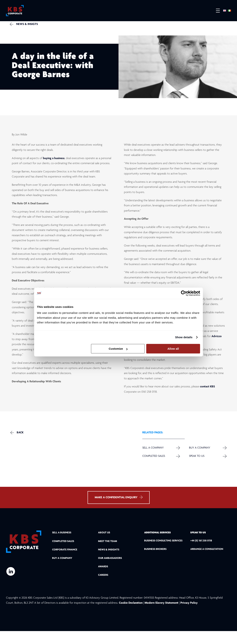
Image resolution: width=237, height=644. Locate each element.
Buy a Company (199, 455)
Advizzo (217, 342)
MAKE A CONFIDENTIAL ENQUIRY (119, 510)
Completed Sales (154, 464)
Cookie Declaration (131, 616)
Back (22, 440)
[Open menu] (216, 11)
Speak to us (196, 464)
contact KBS (207, 393)
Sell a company (153, 455)
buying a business (54, 164)
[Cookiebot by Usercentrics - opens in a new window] (184, 293)
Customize (118, 349)
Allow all (173, 349)
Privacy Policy (189, 616)
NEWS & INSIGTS (29, 27)
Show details (184, 337)
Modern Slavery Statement (161, 616)
